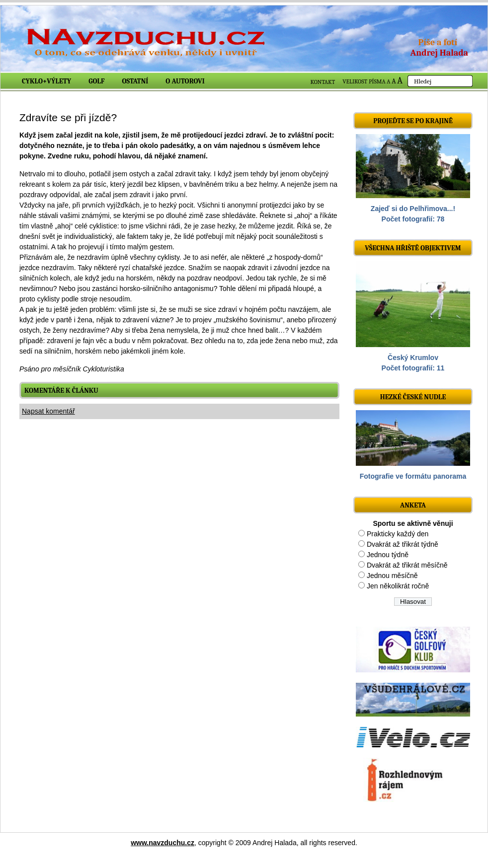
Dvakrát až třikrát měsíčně (407, 565)
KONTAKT (323, 82)
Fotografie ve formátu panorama (413, 476)
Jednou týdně (388, 555)
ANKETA (413, 505)
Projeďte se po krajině (413, 121)
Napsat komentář (48, 411)
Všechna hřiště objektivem (413, 248)
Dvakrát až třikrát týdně (403, 544)
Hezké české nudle (413, 397)
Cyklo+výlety (46, 81)
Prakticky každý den (398, 534)
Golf (96, 81)
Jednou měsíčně (392, 576)
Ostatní (135, 81)
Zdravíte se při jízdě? (68, 117)
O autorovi (185, 81)
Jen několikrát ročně (398, 586)
